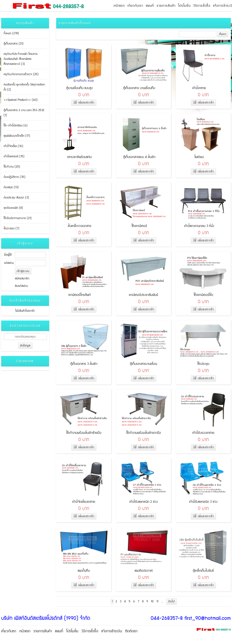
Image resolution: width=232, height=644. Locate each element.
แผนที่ (150, 6)
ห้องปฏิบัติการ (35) (14, 177)
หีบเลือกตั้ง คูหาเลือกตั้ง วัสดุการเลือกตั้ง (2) (24, 87)
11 (157, 602)
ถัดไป (171, 602)
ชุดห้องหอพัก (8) (13, 208)
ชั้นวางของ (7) (11, 229)
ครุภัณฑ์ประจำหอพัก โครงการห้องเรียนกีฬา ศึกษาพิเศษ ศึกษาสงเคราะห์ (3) (21, 59)
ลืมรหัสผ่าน (21, 286)
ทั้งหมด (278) (11, 33)
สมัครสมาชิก (22, 279)
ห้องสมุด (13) (11, 187)
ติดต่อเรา (131, 631)
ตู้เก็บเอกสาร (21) (14, 44)
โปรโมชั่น (184, 6)
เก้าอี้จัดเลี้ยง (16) (13, 146)
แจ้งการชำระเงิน (112, 631)
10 (152, 602)
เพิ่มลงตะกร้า (84, 103)
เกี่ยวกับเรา (135, 6)
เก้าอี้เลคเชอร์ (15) (14, 156)
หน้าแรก (119, 6)
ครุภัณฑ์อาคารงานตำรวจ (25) (21, 74)
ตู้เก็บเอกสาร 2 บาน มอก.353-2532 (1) (24, 113)
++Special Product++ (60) (21, 100)
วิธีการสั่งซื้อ (202, 6)
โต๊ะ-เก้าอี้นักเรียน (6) (16, 126)
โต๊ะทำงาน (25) (12, 167)
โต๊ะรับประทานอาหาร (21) (18, 218)
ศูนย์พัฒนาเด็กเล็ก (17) (17, 136)
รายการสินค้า (166, 6)
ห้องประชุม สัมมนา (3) (16, 198)
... (162, 602)
